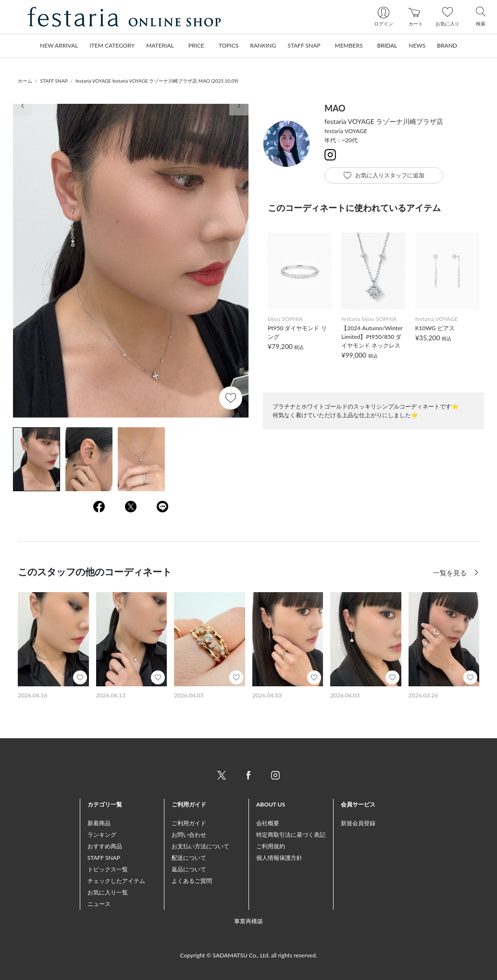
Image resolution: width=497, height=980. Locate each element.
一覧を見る (451, 573)
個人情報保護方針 (279, 858)
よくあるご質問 (192, 881)
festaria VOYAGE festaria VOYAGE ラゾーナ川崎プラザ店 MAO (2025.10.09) (157, 81)
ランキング (102, 835)
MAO (335, 108)
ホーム (25, 81)
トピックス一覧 (108, 869)
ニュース (99, 904)
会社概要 (268, 823)
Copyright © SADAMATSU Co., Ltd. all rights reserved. (249, 955)
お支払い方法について (200, 846)
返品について (189, 869)
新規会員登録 (358, 823)
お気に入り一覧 (108, 892)
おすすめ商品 (105, 846)
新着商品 (99, 823)
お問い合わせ (189, 835)
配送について (189, 858)
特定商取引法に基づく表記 (291, 835)
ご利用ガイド (189, 823)
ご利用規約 (271, 846)
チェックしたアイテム (116, 881)
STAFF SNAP (54, 81)
